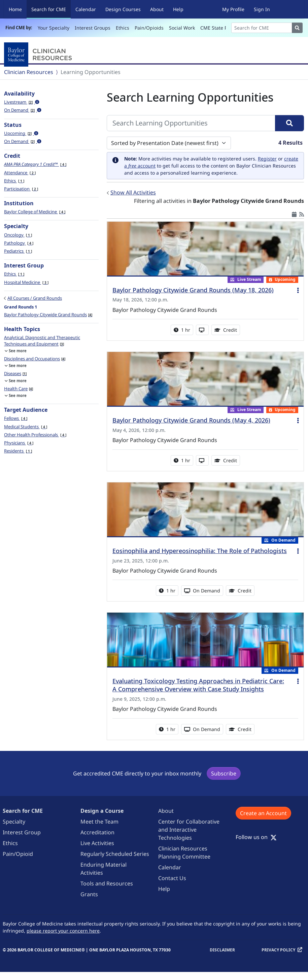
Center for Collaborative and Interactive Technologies (189, 830)
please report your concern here (63, 931)
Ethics (123, 28)
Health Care (19, 389)
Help (178, 9)
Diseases (15, 373)
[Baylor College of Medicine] (39, 55)
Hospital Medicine (26, 282)
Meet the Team (99, 822)
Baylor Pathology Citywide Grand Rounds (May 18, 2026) (193, 290)
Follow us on (256, 837)
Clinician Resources (29, 72)
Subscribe (224, 773)
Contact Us (172, 878)
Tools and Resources (107, 883)
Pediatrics (18, 251)
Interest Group (22, 832)
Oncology (18, 235)
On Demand (23, 110)
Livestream (22, 102)
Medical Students (26, 427)
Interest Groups (93, 28)
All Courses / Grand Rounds (35, 298)
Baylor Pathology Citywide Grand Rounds (48, 315)
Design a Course (102, 811)
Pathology (19, 243)
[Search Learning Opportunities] (191, 123)
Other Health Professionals (35, 435)
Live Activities (97, 843)
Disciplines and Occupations (35, 359)
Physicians (19, 443)
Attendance (20, 173)
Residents (18, 451)
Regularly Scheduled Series (115, 854)
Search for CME (51, 9)
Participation (21, 189)
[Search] (262, 28)
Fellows (16, 418)
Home (15, 9)
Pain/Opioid (18, 854)
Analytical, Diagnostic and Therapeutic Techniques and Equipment (42, 340)
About (157, 9)
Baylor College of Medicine (35, 212)
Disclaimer (222, 950)
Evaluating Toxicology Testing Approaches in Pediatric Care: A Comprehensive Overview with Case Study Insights (198, 685)
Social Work (182, 28)
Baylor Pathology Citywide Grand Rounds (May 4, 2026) (191, 420)
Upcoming (21, 133)
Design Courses (123, 9)
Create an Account (263, 813)
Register (267, 159)
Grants (89, 894)
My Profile (233, 9)
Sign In (262, 9)
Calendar (86, 9)
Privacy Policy (278, 950)
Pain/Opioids (149, 28)
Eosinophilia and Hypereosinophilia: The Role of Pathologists (200, 551)
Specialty (14, 822)
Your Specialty (54, 28)
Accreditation (97, 832)
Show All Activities (133, 192)
